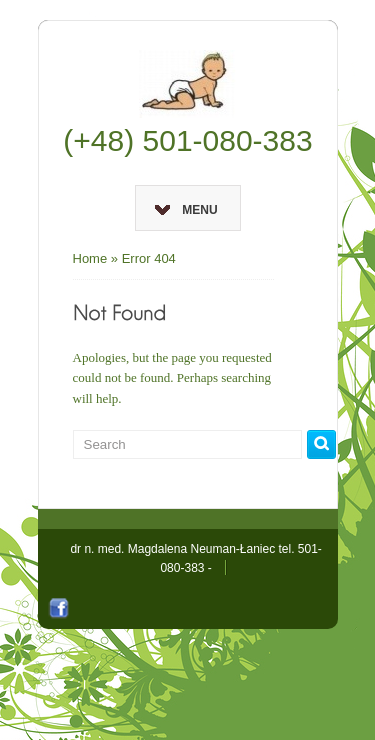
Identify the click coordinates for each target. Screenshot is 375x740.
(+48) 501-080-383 (187, 140)
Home (90, 258)
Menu (186, 210)
